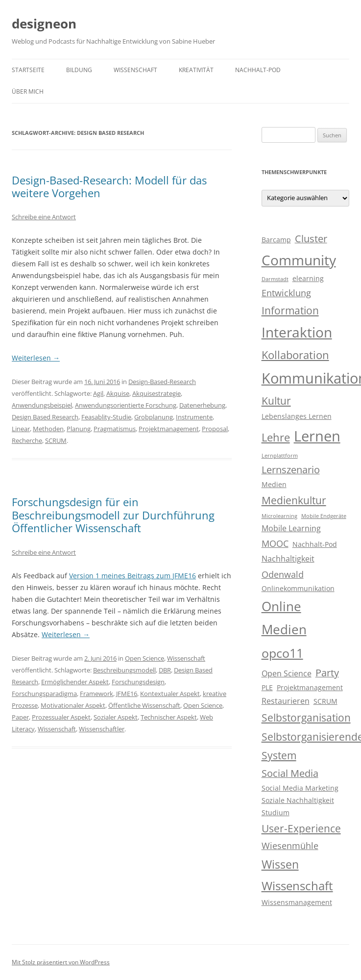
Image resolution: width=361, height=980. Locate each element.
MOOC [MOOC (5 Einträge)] (275, 543)
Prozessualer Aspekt (61, 717)
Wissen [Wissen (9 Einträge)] (280, 864)
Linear (21, 429)
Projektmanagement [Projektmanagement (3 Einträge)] (310, 688)
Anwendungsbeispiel (42, 405)
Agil (98, 393)
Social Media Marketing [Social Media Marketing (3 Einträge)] (300, 788)
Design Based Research (45, 417)
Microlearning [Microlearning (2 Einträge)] (279, 516)
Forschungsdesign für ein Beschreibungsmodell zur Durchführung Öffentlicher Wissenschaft (113, 515)
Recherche (27, 440)
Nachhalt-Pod (258, 70)
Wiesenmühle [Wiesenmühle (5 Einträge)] (290, 846)
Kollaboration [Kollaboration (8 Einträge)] (295, 355)
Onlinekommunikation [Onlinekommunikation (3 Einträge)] (298, 589)
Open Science (144, 658)
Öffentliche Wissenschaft (144, 705)
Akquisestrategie (156, 393)
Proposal (215, 429)
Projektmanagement (169, 429)
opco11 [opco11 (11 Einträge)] (282, 653)
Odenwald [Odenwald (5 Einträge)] (283, 574)
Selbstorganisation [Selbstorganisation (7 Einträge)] (306, 718)
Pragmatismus (115, 429)
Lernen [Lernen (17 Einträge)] (317, 436)
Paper (20, 717)
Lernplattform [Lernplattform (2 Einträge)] (280, 456)
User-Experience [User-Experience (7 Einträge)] (301, 828)
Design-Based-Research (162, 382)
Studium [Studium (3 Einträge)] (276, 813)
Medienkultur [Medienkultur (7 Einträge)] (294, 500)
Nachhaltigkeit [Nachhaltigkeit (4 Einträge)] (288, 559)
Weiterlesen (36, 358)
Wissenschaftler (102, 729)
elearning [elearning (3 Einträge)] (308, 279)
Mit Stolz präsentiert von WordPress (61, 962)
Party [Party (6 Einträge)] (327, 673)
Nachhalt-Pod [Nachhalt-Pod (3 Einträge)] (315, 544)
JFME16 (127, 694)
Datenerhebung (202, 405)
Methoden (48, 429)
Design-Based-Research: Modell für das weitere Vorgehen (109, 186)
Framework (96, 694)
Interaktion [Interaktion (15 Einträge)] (297, 332)
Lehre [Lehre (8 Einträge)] (276, 437)
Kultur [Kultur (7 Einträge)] (276, 401)
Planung (79, 429)
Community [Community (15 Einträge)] (299, 260)
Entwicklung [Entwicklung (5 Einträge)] (286, 293)
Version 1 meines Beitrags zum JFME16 (132, 576)
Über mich (28, 91)
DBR (165, 670)
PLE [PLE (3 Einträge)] (267, 688)
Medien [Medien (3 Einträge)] (274, 485)
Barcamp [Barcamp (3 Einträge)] (276, 240)
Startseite (28, 70)
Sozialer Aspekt (116, 717)
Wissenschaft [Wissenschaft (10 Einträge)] (297, 886)
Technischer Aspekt (169, 717)
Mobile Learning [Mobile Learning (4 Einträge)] (291, 528)
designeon (44, 24)
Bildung (79, 70)
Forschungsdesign (138, 682)
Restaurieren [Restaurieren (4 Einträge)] (286, 701)
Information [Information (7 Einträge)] (290, 310)
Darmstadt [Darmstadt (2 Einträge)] (275, 279)
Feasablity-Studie (106, 417)
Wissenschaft (135, 70)
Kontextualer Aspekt (170, 694)
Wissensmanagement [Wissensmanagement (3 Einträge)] (297, 903)
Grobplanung (154, 417)
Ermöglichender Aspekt (75, 682)
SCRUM (56, 440)
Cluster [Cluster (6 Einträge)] (311, 239)
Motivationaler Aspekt (73, 705)
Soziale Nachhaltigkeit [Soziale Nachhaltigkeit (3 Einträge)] (298, 800)
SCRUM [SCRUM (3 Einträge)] (325, 701)
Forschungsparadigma (44, 694)
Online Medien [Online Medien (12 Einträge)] (284, 618)
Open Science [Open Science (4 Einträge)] (287, 673)
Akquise (118, 393)
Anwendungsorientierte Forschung (126, 405)
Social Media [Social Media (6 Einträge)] (290, 773)
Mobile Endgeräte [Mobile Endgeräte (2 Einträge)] (324, 516)
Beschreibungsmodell (124, 670)
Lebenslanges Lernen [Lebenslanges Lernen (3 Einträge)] (297, 416)
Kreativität (196, 70)
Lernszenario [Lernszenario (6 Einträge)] (291, 470)
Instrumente (194, 417)
